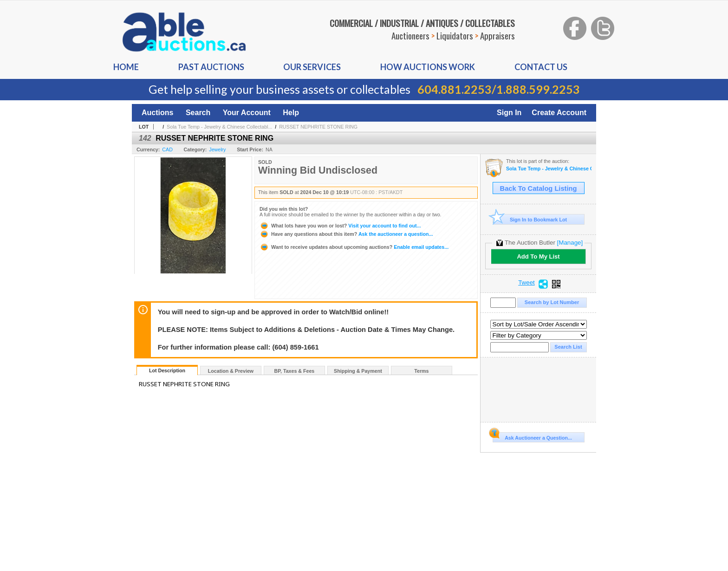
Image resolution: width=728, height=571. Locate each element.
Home (126, 67)
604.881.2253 (455, 89)
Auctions (157, 113)
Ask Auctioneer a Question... (532, 436)
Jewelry (217, 149)
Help (291, 113)
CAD (167, 149)
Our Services (312, 67)
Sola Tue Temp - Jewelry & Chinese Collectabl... (219, 127)
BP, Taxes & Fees (295, 371)
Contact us (541, 67)
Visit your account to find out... (340, 226)
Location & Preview (231, 371)
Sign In (509, 113)
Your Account (247, 113)
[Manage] (570, 243)
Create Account (559, 113)
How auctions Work (428, 67)
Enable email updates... (354, 247)
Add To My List (538, 256)
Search (198, 113)
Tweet (526, 283)
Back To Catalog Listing (539, 188)
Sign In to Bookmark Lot (530, 219)
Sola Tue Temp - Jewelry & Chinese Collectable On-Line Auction (549, 169)
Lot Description (167, 370)
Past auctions (211, 67)
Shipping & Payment (358, 371)
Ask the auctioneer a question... (346, 234)
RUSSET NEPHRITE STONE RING (318, 127)
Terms (421, 371)
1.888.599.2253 (538, 89)
